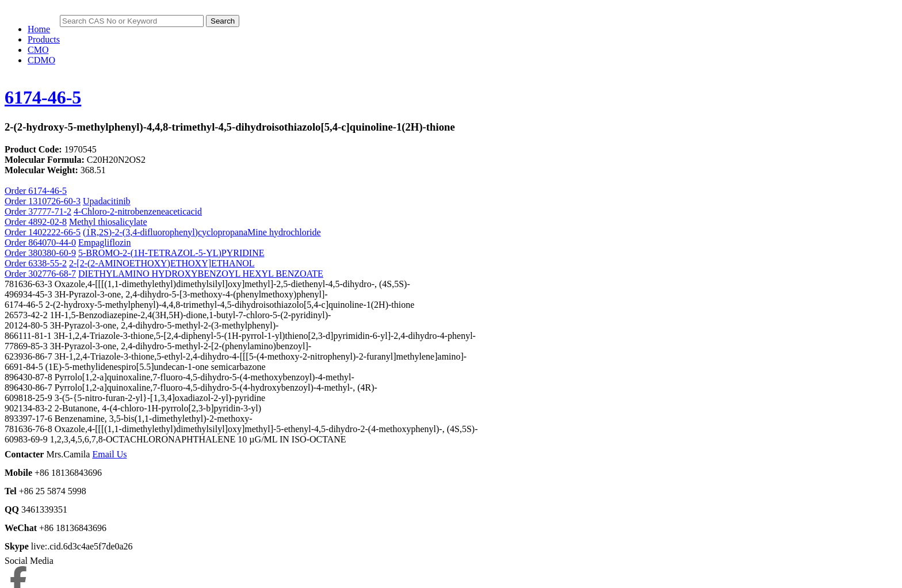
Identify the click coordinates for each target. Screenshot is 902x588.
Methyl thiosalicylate (108, 222)
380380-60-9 (52, 253)
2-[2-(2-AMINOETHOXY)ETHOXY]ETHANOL (162, 263)
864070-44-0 (52, 243)
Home (39, 29)
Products (44, 39)
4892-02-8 (47, 222)
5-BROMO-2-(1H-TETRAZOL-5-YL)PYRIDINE (171, 253)
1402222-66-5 (54, 232)
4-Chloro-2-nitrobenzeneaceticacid (138, 211)
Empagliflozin (105, 243)
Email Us (109, 454)
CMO (38, 50)
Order (16, 201)
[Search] (132, 21)
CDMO (41, 60)
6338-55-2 (47, 263)
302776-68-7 (52, 274)
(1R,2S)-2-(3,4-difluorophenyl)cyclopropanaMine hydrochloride (202, 232)
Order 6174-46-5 (36, 191)
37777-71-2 (50, 211)
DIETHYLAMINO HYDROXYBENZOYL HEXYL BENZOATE (201, 274)
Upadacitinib (107, 201)
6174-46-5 (43, 97)
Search (223, 21)
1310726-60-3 (54, 201)
